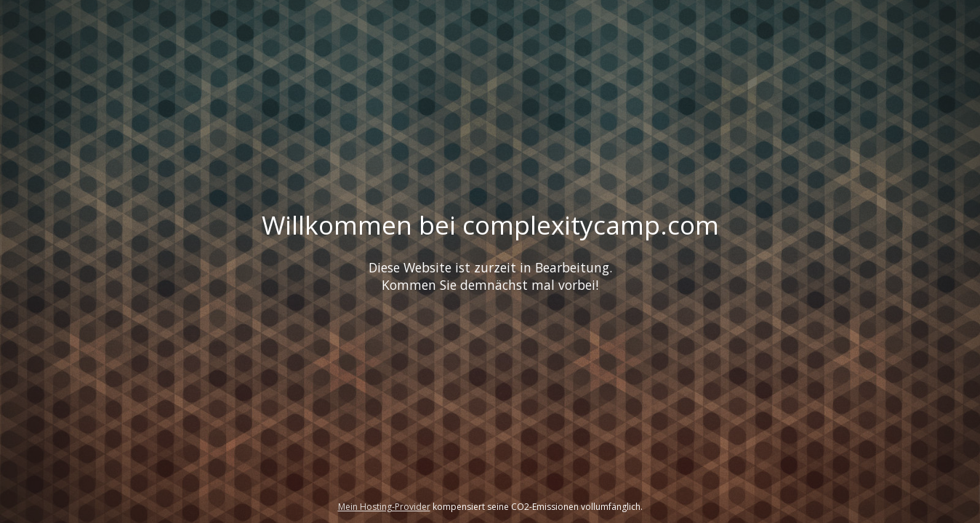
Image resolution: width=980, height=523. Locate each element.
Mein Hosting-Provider (384, 507)
